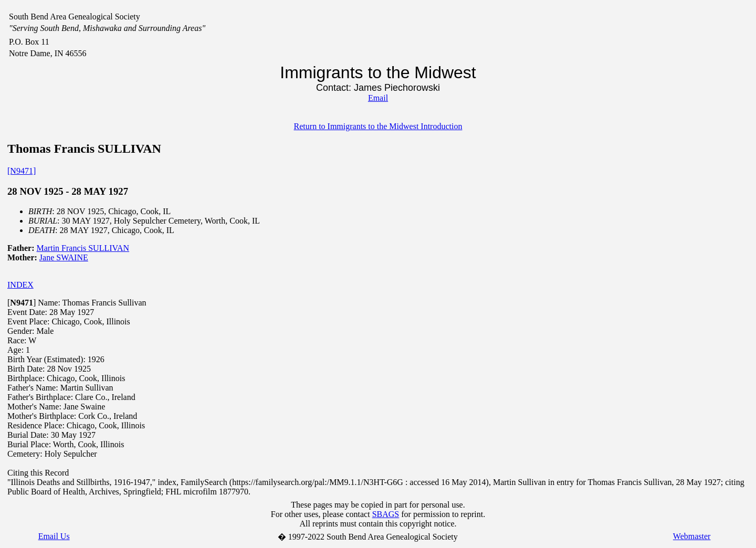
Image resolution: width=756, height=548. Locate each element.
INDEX (20, 285)
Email (378, 98)
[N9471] (22, 171)
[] (22, 303)
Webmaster (692, 536)
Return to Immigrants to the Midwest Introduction (378, 126)
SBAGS (386, 514)
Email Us (54, 536)
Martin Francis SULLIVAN (83, 248)
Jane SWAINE (64, 257)
